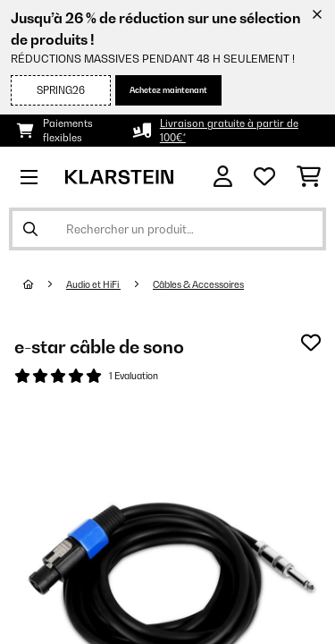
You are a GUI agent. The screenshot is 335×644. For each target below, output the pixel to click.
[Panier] (309, 177)
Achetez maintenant (168, 90)
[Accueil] (45, 284)
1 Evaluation (134, 376)
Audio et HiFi (93, 284)
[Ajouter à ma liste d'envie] (311, 343)
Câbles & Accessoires (198, 284)
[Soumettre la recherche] (30, 229)
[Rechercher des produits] (167, 229)
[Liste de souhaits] (264, 177)
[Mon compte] (223, 177)
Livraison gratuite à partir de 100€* (229, 131)
